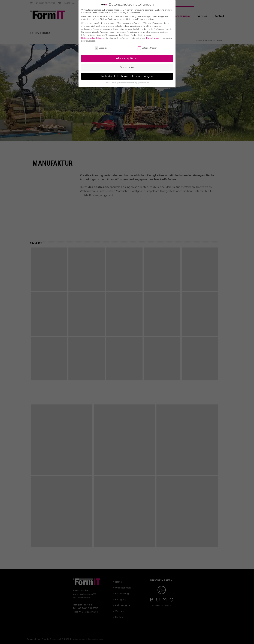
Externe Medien (147, 46)
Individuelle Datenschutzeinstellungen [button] (127, 74)
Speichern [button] (127, 65)
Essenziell (102, 46)
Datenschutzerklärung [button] (128, 81)
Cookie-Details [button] (111, 81)
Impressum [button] (144, 81)
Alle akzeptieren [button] (127, 56)
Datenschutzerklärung (93, 36)
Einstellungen (153, 36)
